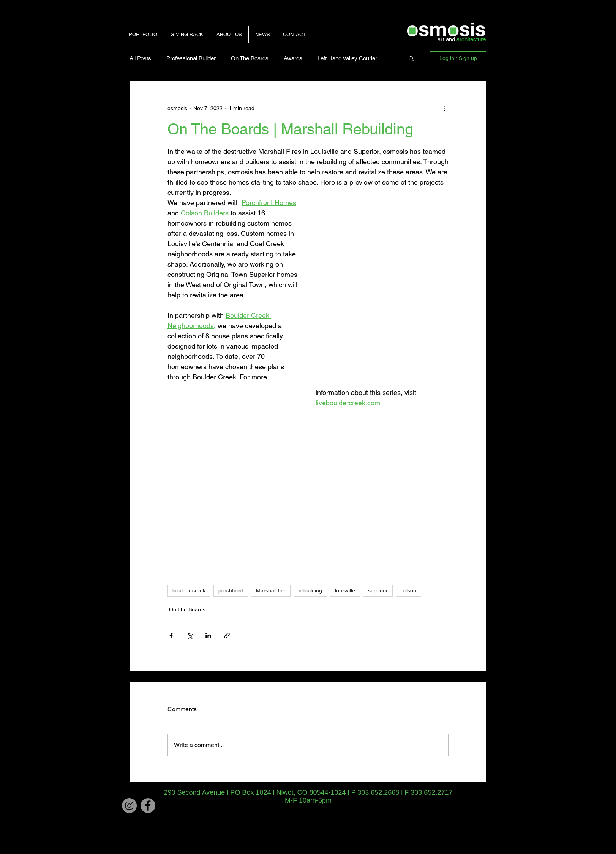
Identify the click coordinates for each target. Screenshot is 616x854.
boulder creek (189, 590)
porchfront (231, 590)
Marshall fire (271, 590)
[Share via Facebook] (171, 635)
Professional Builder (191, 58)
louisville (345, 590)
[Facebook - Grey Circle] (148, 806)
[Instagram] (129, 806)
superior (378, 590)
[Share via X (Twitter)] (190, 635)
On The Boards (250, 58)
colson (408, 590)
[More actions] (444, 108)
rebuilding (310, 590)
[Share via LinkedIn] (208, 635)
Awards (293, 58)
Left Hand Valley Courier (347, 58)
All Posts (140, 58)
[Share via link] (227, 635)
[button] (411, 58)
